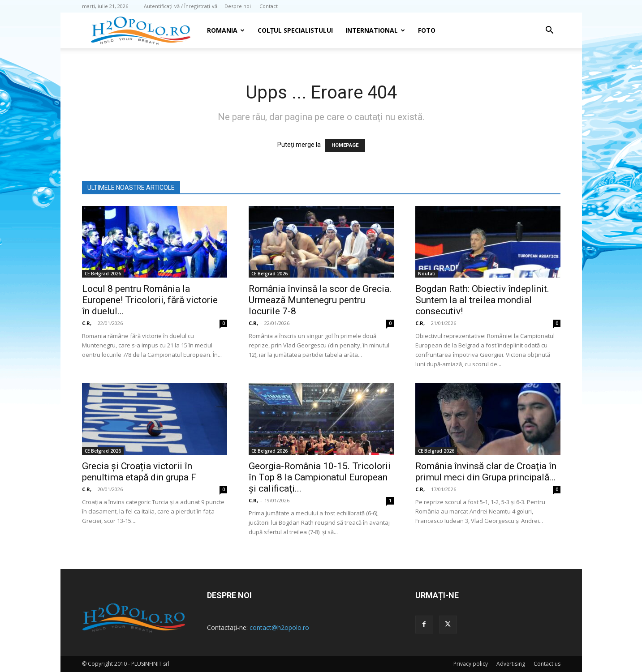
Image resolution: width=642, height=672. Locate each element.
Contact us (547, 664)
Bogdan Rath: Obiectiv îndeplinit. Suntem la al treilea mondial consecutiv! (482, 300)
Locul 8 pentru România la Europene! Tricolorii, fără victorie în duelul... (150, 300)
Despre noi (238, 6)
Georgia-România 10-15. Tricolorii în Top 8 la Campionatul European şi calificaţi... (320, 477)
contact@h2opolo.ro (279, 627)
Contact (269, 6)
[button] (550, 31)
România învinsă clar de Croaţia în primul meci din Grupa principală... (486, 472)
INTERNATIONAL (375, 30)
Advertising (511, 664)
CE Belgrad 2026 (103, 274)
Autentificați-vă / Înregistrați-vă (181, 6)
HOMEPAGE (345, 145)
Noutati (427, 274)
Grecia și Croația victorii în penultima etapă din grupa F (139, 472)
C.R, (87, 323)
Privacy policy (471, 664)
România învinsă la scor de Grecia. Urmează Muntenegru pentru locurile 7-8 (320, 300)
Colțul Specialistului (295, 30)
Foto (427, 30)
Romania (226, 30)
